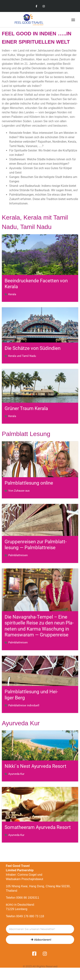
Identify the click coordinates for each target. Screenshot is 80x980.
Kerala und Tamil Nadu (22, 356)
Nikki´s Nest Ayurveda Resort (35, 766)
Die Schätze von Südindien (33, 348)
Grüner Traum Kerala (26, 408)
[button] (73, 20)
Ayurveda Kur (16, 774)
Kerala (12, 294)
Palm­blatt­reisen (18, 555)
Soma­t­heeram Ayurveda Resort (38, 827)
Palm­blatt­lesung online (29, 483)
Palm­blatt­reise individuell (24, 706)
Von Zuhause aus (19, 491)
